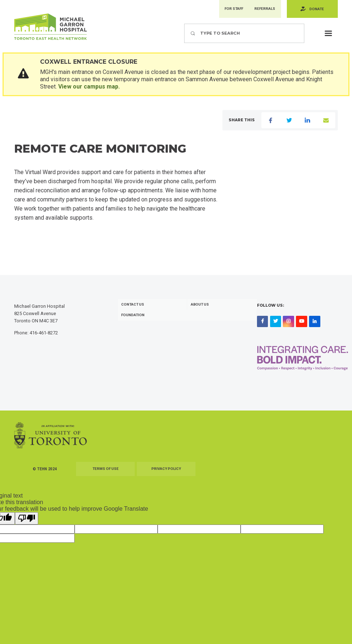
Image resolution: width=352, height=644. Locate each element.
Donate (316, 9)
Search (184, 24)
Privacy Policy (166, 472)
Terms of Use (106, 472)
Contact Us (134, 307)
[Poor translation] (27, 521)
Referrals (263, 9)
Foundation (134, 318)
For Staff (230, 9)
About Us (201, 307)
